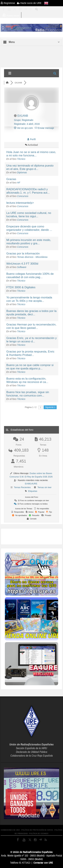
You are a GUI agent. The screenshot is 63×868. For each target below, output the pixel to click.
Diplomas (22, 172)
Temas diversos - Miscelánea (32, 257)
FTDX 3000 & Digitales (21, 287)
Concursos (23, 196)
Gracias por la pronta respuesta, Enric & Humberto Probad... (30, 353)
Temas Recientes (22, 487)
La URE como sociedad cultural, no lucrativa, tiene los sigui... (29, 215)
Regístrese (9, 3)
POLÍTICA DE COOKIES (39, 834)
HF (19, 183)
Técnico (21, 159)
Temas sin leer (45, 487)
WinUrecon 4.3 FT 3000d (22, 264)
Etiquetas (33, 491)
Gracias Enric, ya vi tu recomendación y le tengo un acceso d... (32, 340)
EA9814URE (31, 484)
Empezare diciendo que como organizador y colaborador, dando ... (29, 228)
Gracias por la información (23, 254)
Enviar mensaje (44, 128)
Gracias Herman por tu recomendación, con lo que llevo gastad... (31, 326)
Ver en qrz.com (23, 128)
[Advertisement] (34, 536)
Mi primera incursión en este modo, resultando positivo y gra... (29, 242)
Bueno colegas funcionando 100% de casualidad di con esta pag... (30, 275)
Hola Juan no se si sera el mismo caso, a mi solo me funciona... (31, 154)
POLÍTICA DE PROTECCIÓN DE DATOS (37, 830)
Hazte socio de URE (29, 3)
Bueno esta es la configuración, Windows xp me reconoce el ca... (27, 380)
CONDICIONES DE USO (10, 830)
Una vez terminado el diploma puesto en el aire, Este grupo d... (30, 167)
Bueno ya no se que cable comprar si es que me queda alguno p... (30, 367)
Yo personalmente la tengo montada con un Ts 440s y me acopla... (29, 299)
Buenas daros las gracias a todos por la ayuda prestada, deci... (32, 313)
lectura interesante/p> (20, 203)
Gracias (11, 179)
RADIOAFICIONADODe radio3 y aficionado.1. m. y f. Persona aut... (28, 191)
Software (22, 267)
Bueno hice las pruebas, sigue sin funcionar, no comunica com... (28, 394)
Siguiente (50, 407)
